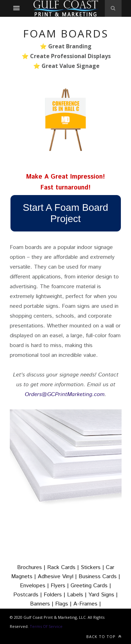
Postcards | (28, 595)
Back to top (104, 636)
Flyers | (61, 586)
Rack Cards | (64, 567)
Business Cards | (99, 577)
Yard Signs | (103, 595)
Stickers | (93, 567)
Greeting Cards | (91, 586)
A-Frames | (87, 604)
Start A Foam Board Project (65, 213)
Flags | (64, 604)
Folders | (55, 595)
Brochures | (32, 567)
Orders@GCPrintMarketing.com (65, 394)
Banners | (43, 604)
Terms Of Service (46, 626)
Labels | (78, 595)
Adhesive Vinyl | (58, 577)
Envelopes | (35, 586)
